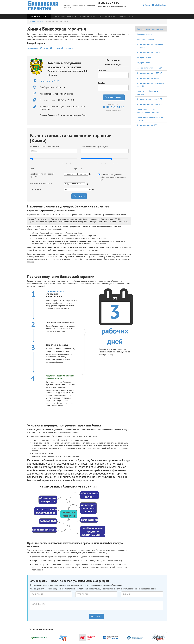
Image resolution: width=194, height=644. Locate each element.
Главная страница (36, 21)
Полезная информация (64, 16)
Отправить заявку (114, 97)
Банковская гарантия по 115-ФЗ (149, 104)
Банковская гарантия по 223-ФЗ (149, 73)
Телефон (102, 83)
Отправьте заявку (55, 291)
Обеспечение (35, 189)
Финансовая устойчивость (41, 183)
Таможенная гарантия (145, 39)
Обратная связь (126, 16)
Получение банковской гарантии (150, 29)
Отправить (96, 616)
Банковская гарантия (39, 16)
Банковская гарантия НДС (147, 125)
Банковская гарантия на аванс (148, 52)
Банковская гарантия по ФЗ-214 (149, 68)
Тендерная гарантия (145, 34)
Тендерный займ (143, 63)
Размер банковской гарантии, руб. (44, 147)
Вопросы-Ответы (88, 16)
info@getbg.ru (159, 5)
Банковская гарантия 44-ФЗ (148, 78)
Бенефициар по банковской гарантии (42, 175)
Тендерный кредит (144, 57)
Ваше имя (102, 70)
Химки (147, 5)
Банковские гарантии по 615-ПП (150, 99)
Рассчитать (79, 196)
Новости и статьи (107, 16)
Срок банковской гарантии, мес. (95, 147)
